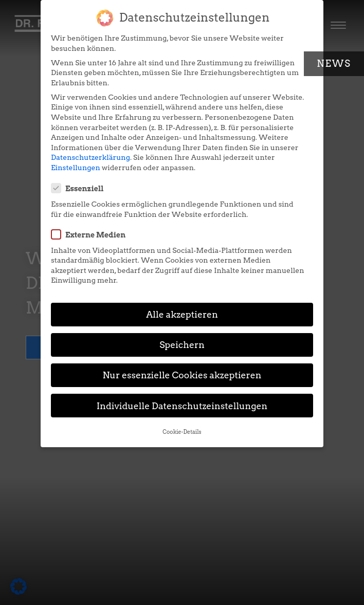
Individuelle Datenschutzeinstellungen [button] (182, 406)
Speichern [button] (182, 345)
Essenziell (81, 188)
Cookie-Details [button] (182, 432)
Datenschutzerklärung (90, 157)
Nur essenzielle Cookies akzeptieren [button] (182, 375)
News (334, 63)
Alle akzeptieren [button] (182, 314)
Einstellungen (76, 168)
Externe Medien (92, 234)
